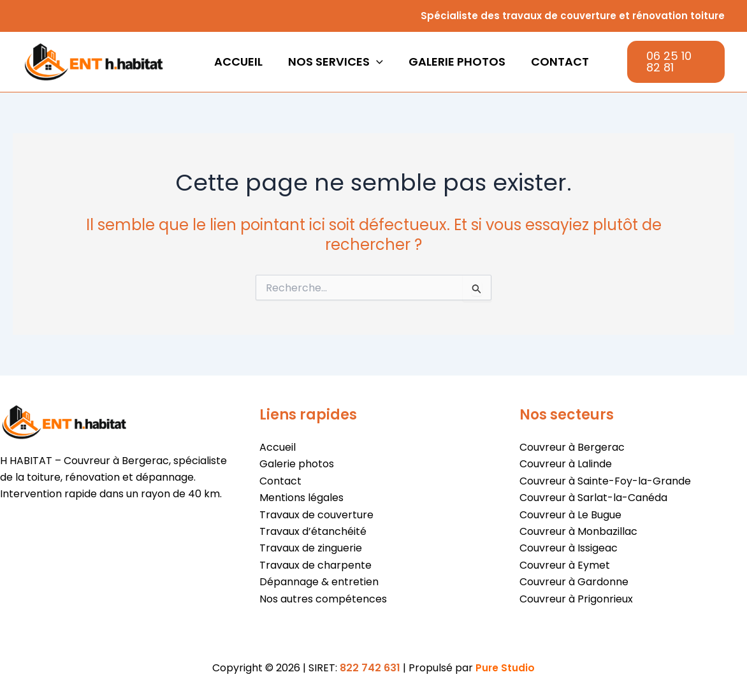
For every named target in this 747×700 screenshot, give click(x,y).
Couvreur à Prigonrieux (576, 599)
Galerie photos (451, 62)
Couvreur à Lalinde (566, 464)
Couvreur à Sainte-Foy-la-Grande (605, 481)
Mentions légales (301, 498)
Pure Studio (505, 668)
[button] (373, 62)
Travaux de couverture (316, 515)
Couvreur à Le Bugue (570, 515)
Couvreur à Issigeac (569, 548)
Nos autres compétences (323, 599)
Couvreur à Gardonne (574, 582)
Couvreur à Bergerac (572, 447)
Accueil (237, 62)
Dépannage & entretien (319, 582)
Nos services (332, 62)
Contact (551, 62)
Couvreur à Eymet (565, 565)
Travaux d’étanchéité (313, 531)
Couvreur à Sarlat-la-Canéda (593, 498)
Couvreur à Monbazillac (578, 531)
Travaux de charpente (315, 565)
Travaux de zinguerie (311, 548)
